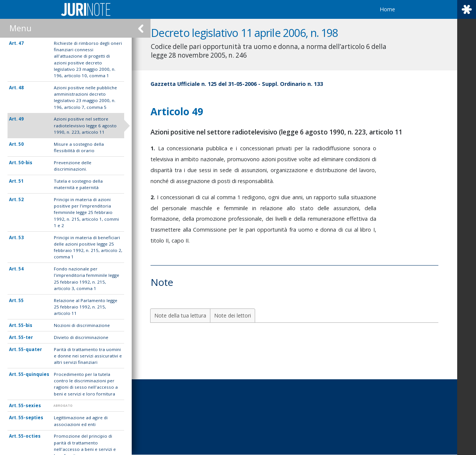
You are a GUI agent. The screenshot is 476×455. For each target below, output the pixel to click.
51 (21, 181)
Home (387, 9)
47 (21, 43)
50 (21, 144)
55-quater (30, 349)
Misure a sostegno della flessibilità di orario (79, 147)
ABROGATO (63, 405)
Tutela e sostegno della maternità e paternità (78, 184)
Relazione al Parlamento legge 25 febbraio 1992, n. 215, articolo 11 (86, 307)
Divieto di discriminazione (81, 337)
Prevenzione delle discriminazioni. (73, 166)
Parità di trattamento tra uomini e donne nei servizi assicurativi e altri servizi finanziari (88, 356)
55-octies (30, 436)
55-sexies (30, 405)
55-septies (31, 418)
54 (21, 269)
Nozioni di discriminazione (82, 325)
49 (21, 119)
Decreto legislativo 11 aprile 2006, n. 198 (254, 33)
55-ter (26, 337)
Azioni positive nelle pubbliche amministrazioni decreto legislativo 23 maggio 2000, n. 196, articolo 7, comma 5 (85, 97)
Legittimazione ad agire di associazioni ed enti (81, 421)
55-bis (25, 325)
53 (21, 237)
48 (21, 88)
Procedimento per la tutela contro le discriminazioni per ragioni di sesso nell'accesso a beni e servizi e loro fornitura (86, 384)
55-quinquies (34, 374)
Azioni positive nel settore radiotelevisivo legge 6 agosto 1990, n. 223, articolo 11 (85, 125)
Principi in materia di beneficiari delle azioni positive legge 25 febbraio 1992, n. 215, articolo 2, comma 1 (88, 247)
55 (21, 300)
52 (21, 199)
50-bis (25, 163)
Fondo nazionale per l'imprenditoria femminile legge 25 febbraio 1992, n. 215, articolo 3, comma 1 (87, 279)
